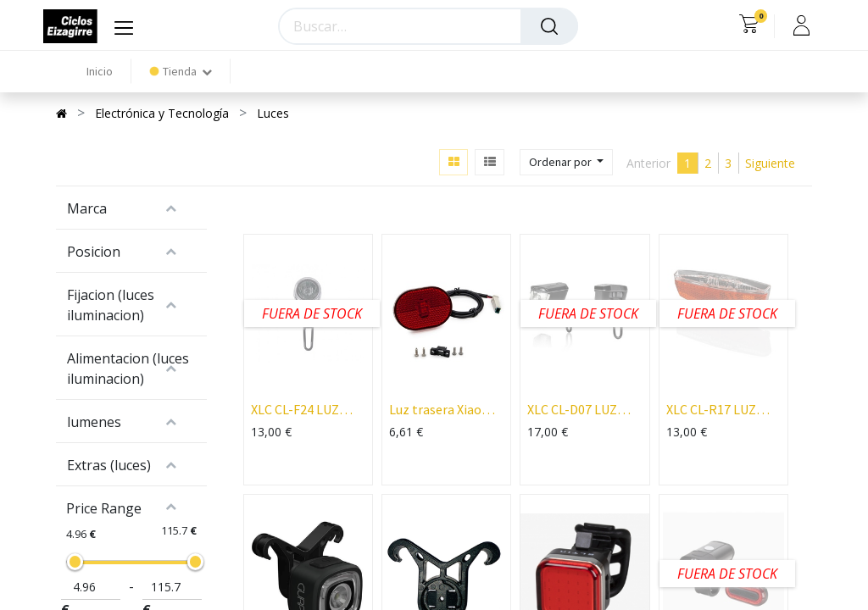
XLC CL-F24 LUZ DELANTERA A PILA (307, 410)
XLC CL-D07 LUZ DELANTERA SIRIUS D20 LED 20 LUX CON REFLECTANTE (584, 410)
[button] (566, 162)
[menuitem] (100, 72)
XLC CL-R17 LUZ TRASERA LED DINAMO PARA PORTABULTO (711, 410)
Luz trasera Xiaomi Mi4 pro (443, 410)
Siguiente (770, 163)
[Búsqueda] (549, 26)
